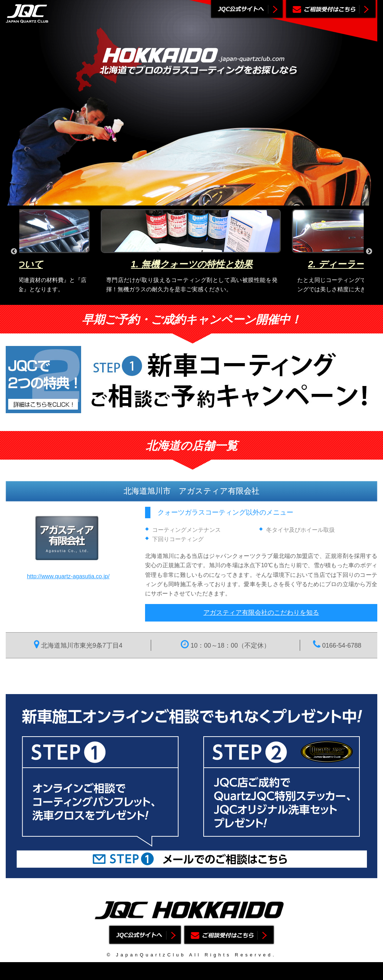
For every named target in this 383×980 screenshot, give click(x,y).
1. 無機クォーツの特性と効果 (191, 264)
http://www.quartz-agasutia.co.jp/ (68, 576)
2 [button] (186, 300)
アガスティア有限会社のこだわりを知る (261, 613)
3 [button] (197, 300)
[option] (192, 252)
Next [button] (369, 252)
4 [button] (208, 300)
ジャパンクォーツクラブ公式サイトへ (247, 10)
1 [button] (175, 300)
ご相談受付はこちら (331, 10)
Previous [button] (14, 252)
